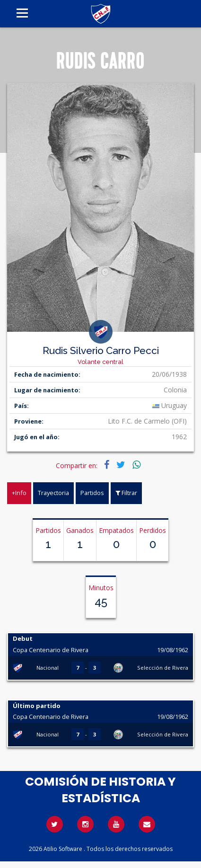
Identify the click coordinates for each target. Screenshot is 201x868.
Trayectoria (53, 493)
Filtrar (126, 493)
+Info (19, 493)
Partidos (92, 493)
